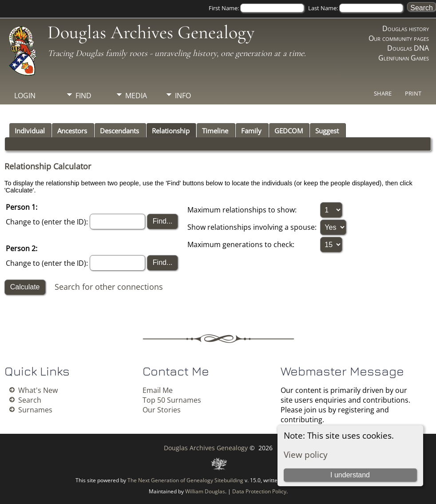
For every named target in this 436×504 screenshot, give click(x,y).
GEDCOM (289, 131)
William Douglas (205, 491)
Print (413, 93)
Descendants (119, 131)
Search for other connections (109, 287)
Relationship (171, 131)
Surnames (35, 410)
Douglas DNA (408, 48)
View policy (306, 454)
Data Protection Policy (259, 491)
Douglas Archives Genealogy (151, 32)
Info (183, 96)
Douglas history (406, 28)
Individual (30, 131)
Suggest (327, 131)
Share (383, 93)
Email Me (158, 390)
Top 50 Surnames (172, 400)
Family (251, 131)
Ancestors (72, 131)
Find (83, 96)
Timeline (215, 131)
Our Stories (162, 410)
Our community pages (399, 38)
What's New (38, 390)
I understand (350, 475)
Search (30, 400)
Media (136, 96)
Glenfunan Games (404, 58)
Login (25, 96)
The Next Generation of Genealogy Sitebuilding (185, 480)
